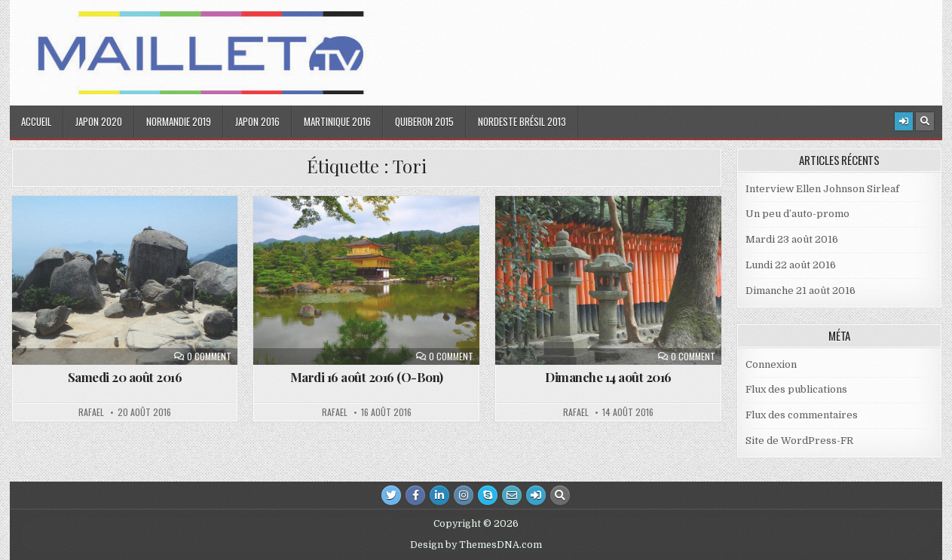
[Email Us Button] (512, 495)
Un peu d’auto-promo (797, 214)
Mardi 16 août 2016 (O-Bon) (367, 377)
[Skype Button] (488, 495)
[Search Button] (925, 121)
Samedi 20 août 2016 (125, 377)
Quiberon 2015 (424, 121)
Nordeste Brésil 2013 (522, 121)
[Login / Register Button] (904, 121)
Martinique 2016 (337, 121)
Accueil (36, 121)
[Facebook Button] (415, 495)
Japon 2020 (99, 121)
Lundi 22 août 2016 (791, 265)
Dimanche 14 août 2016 (608, 377)
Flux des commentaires (802, 415)
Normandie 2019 (179, 121)
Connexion (771, 364)
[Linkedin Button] (439, 495)
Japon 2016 (257, 121)
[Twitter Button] (391, 495)
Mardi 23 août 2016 (792, 239)
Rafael (91, 412)
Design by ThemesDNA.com (476, 545)
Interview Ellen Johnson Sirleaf (822, 189)
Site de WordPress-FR (799, 441)
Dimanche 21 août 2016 (800, 291)
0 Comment (209, 357)
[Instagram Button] (464, 495)
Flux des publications (796, 389)
